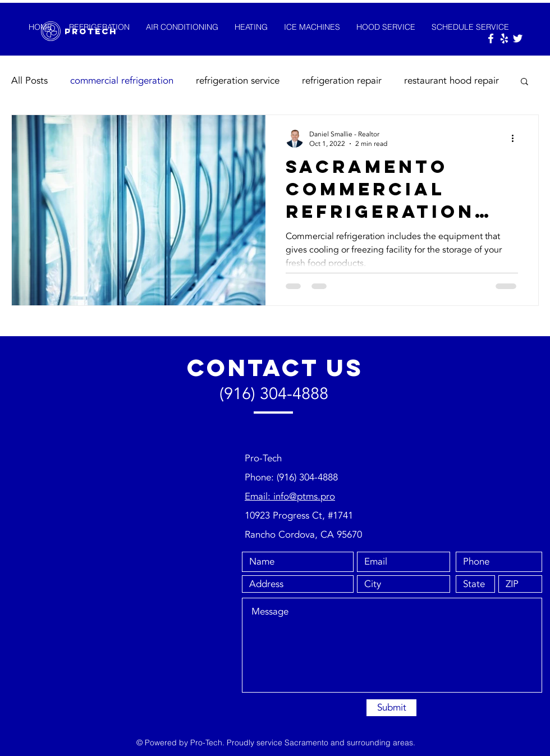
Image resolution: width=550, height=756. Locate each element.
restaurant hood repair (452, 81)
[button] (524, 82)
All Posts (29, 81)
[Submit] (391, 708)
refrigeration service (238, 81)
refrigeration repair (342, 81)
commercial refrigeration (122, 81)
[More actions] (516, 139)
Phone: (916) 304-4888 (291, 477)
